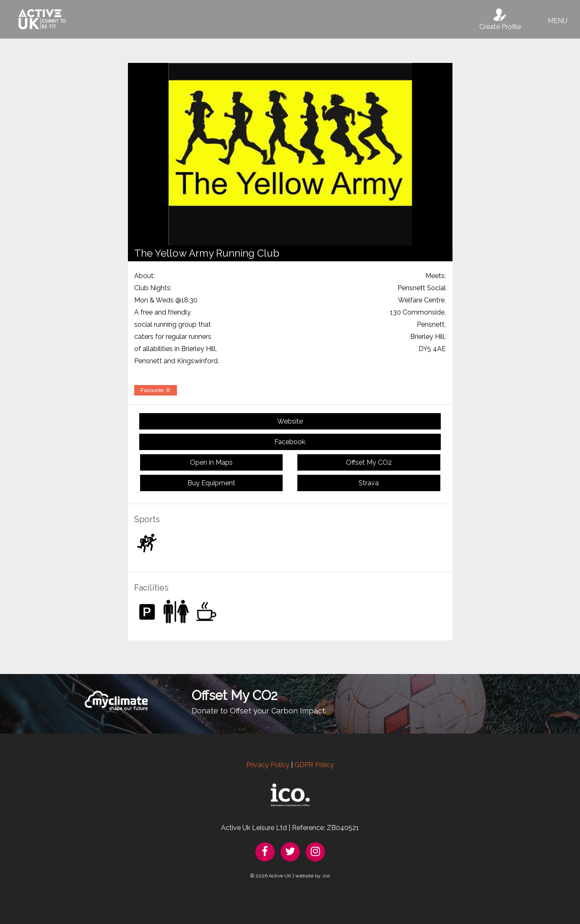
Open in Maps (211, 462)
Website (290, 421)
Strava (369, 483)
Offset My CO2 (369, 462)
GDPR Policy (314, 765)
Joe (326, 876)
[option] (290, 154)
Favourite (156, 390)
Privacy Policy (268, 765)
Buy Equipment (211, 483)
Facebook (290, 442)
